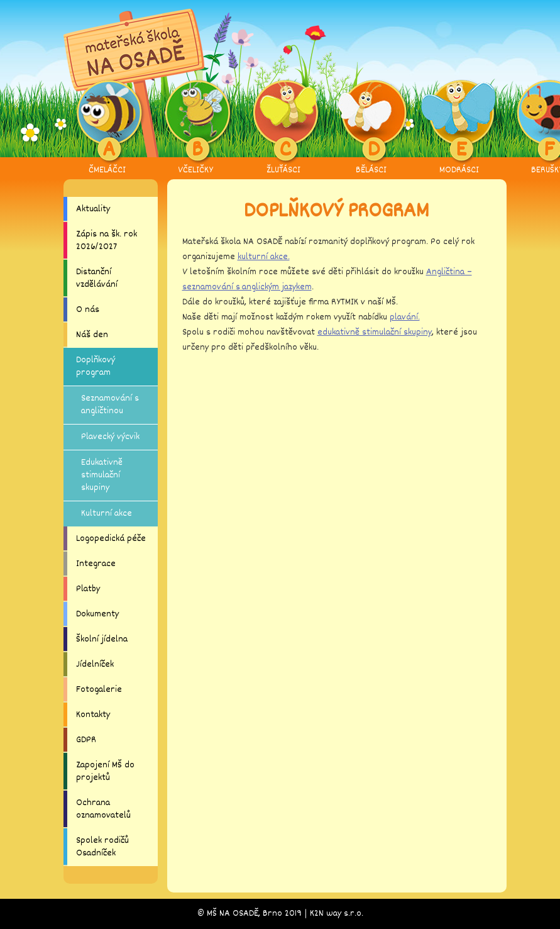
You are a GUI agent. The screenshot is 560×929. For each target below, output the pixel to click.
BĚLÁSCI (371, 128)
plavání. (405, 317)
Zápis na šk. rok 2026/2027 (107, 241)
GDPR (86, 740)
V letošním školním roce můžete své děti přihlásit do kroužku (304, 272)
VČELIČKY (195, 128)
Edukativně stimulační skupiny (102, 475)
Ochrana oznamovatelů (103, 809)
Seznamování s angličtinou (110, 405)
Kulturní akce (107, 514)
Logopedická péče (111, 539)
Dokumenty (97, 614)
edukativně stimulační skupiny (375, 332)
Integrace (96, 564)
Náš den (92, 335)
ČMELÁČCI (107, 128)
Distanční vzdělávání (97, 278)
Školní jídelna (102, 639)
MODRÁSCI (459, 128)
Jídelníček (95, 665)
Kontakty (93, 715)
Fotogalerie (99, 690)
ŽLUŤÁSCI (283, 128)
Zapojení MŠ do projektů (105, 771)
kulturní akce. (264, 257)
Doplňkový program (96, 366)
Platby (88, 589)
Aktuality (93, 209)
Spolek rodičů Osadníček (102, 847)
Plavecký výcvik (110, 437)
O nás (88, 310)
